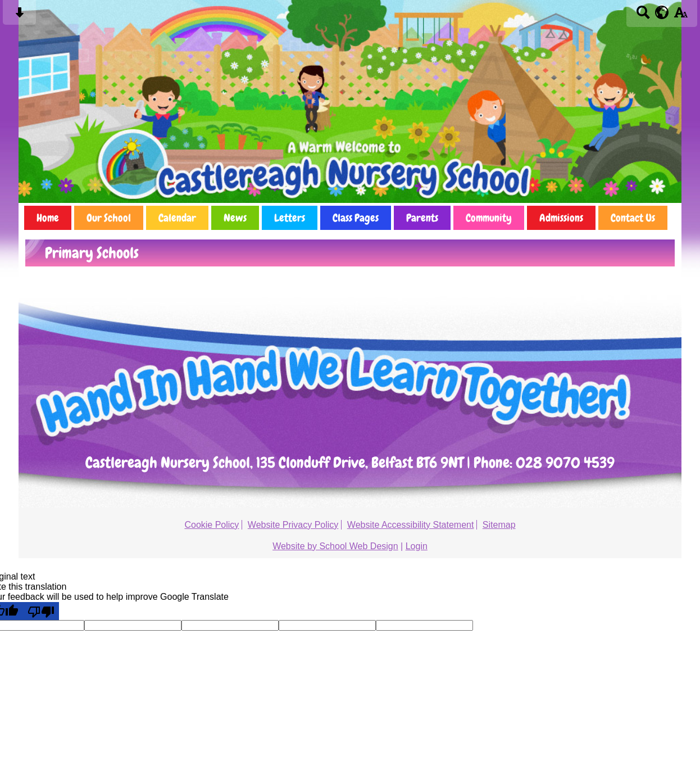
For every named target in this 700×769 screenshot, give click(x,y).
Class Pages (356, 218)
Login (417, 546)
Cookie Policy (212, 525)
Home (48, 218)
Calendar (177, 218)
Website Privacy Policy (293, 525)
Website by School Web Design (335, 546)
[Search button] (643, 16)
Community (489, 218)
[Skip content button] (19, 16)
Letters (290, 218)
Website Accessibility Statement (411, 525)
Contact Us (633, 218)
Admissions (561, 218)
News (235, 218)
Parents (422, 218)
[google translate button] (662, 12)
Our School (109, 218)
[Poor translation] (41, 611)
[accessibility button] (681, 16)
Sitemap (499, 525)
